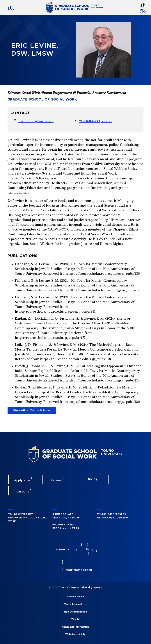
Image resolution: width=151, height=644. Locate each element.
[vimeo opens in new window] (88, 550)
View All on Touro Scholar (32, 411)
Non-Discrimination (75, 612)
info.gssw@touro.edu (112, 518)
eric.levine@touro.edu (36, 121)
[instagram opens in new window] (81, 550)
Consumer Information (75, 627)
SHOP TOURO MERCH (79, 570)
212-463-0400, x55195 (96, 121)
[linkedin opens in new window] (94, 550)
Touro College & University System (81, 588)
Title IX (75, 619)
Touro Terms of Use (75, 604)
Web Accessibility (75, 634)
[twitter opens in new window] (74, 550)
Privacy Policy (75, 597)
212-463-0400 (106, 514)
